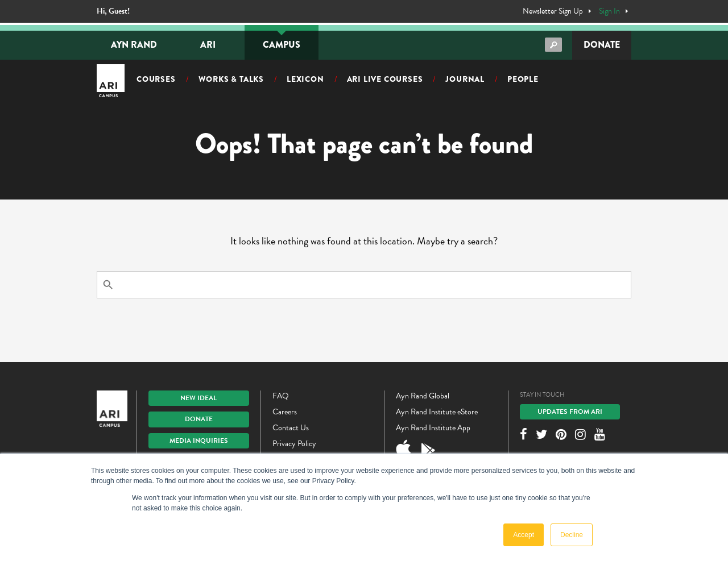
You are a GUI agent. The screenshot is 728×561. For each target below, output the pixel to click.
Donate (602, 45)
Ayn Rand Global (423, 396)
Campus (282, 45)
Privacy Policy (294, 444)
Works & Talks (231, 79)
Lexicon (305, 79)
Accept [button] (524, 535)
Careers (285, 412)
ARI (208, 45)
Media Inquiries (199, 441)
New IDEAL (198, 398)
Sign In (609, 11)
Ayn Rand (134, 45)
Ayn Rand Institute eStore (437, 412)
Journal (465, 79)
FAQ (281, 396)
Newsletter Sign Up (553, 11)
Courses (156, 79)
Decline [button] (572, 535)
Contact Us (291, 428)
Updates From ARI (570, 412)
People (523, 79)
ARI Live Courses (385, 79)
